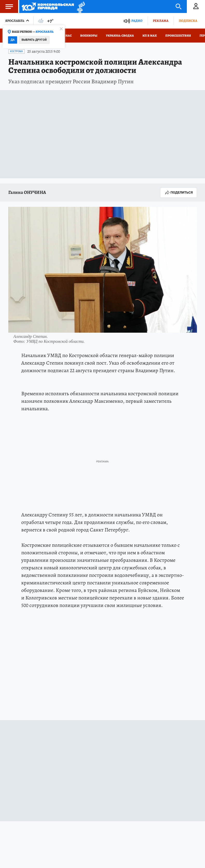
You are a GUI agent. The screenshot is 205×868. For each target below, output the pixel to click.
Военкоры (89, 36)
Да (13, 40)
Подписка (188, 21)
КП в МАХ (150, 36)
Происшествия (178, 36)
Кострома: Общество (65, 664)
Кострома (16, 51)
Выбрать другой (34, 40)
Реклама (161, 21)
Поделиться (179, 193)
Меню (6, 6)
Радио (137, 21)
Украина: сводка (120, 36)
